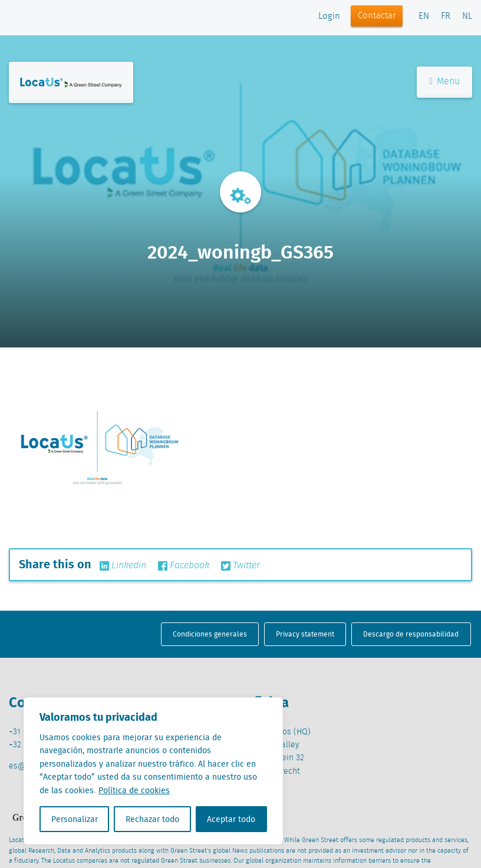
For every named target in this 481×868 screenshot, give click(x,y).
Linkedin (123, 566)
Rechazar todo (152, 819)
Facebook (184, 566)
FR (446, 16)
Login (329, 16)
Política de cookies (134, 790)
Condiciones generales (210, 634)
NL (467, 16)
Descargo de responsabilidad (411, 634)
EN (424, 16)
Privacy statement (305, 634)
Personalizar (75, 819)
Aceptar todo (231, 819)
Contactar (377, 16)
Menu (444, 82)
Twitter (240, 566)
